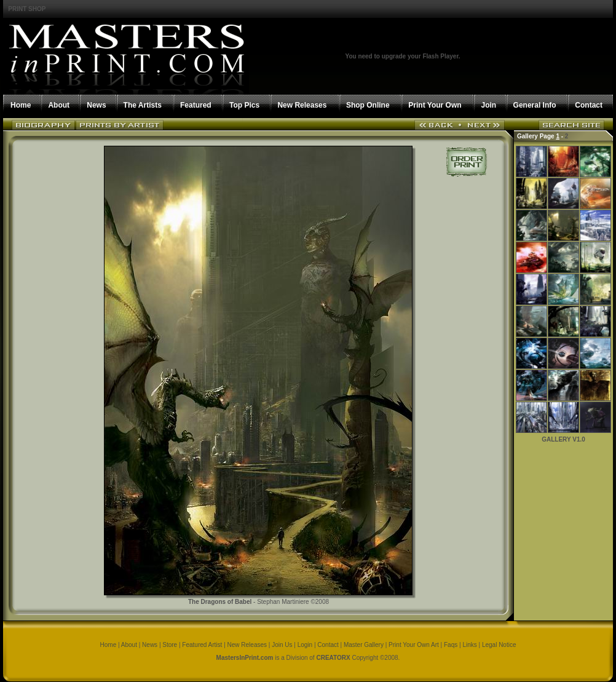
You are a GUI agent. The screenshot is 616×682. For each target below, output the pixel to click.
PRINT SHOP (27, 9)
